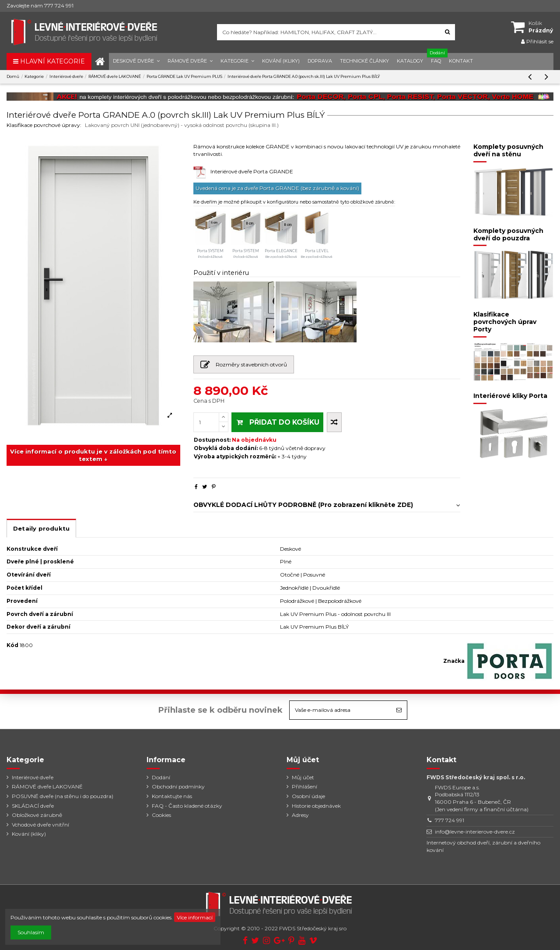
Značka (454, 661)
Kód (12, 645)
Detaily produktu (41, 528)
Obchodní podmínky (178, 786)
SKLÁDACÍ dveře (33, 806)
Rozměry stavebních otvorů (244, 366)
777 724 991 (450, 820)
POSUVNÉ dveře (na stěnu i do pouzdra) (63, 796)
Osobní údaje (308, 796)
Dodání (161, 777)
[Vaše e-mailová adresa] (340, 710)
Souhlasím (31, 932)
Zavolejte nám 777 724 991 (40, 5)
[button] (136, 62)
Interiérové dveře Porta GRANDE (252, 171)
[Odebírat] (399, 710)
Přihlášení (304, 786)
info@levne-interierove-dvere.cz (475, 832)
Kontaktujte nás (172, 796)
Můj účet (303, 777)
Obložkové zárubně (37, 815)
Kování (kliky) (29, 834)
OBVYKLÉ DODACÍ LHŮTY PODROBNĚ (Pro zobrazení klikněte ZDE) (327, 505)
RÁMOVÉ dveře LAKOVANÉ (47, 786)
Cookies (161, 815)
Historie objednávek (316, 806)
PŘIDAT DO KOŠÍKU (277, 422)
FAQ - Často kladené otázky (187, 806)
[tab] (327, 503)
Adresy (300, 815)
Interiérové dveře (33, 777)
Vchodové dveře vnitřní (40, 825)
